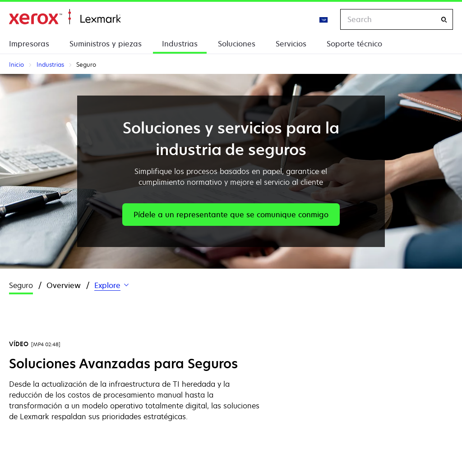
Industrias (180, 44)
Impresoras (29, 44)
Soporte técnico (354, 44)
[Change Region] (324, 19)
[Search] (444, 20)
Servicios (291, 44)
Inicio (65, 17)
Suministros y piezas (106, 44)
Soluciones (237, 44)
